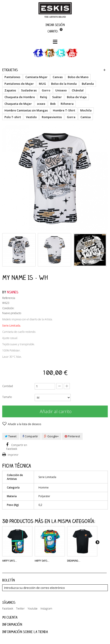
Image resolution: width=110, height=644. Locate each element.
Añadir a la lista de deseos (24, 424)
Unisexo (61, 90)
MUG (42, 84)
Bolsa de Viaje (77, 97)
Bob (53, 104)
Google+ (51, 436)
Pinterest (72, 436)
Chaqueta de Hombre (20, 97)
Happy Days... (10, 561)
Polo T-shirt (13, 117)
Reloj (44, 97)
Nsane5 (13, 292)
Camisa (86, 117)
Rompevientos (52, 117)
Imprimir (13, 455)
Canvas (58, 77)
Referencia (9, 298)
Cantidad (8, 386)
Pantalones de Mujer (19, 84)
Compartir (30, 436)
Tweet (11, 436)
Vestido (31, 117)
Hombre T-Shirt (64, 110)
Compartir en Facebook (17, 447)
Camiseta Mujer (36, 77)
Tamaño (7, 397)
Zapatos (10, 90)
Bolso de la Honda (64, 84)
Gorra (71, 117)
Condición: (8, 308)
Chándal (78, 90)
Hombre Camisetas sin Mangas (26, 110)
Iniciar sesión (55, 25)
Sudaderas (29, 90)
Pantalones (12, 77)
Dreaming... (74, 561)
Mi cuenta (10, 617)
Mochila (86, 110)
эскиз (41, 104)
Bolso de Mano (78, 77)
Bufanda (88, 84)
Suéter (57, 97)
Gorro (46, 90)
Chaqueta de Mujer (18, 104)
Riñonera (67, 104)
